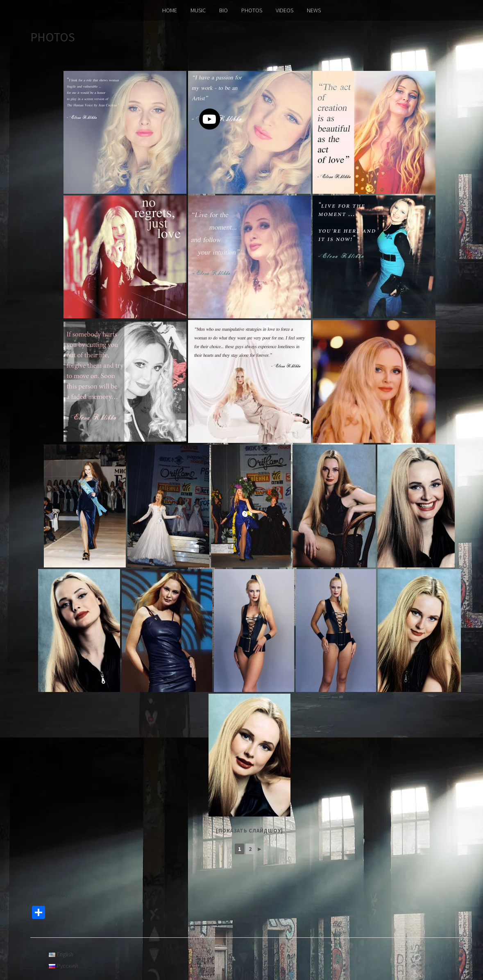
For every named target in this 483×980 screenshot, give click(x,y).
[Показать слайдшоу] (249, 831)
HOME (170, 10)
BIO (223, 10)
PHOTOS (252, 10)
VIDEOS (285, 10)
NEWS (314, 10)
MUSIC (198, 10)
